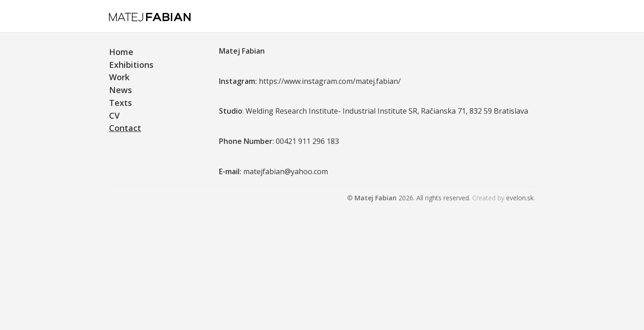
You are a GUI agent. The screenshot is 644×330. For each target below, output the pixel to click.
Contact (125, 128)
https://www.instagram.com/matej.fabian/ (330, 81)
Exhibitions (131, 65)
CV (114, 115)
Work (119, 77)
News (120, 90)
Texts (120, 103)
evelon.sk (520, 198)
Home (121, 52)
